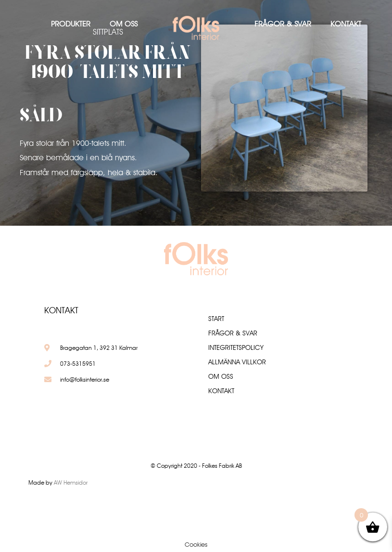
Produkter (71, 24)
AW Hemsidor (71, 482)
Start (216, 319)
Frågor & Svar (283, 24)
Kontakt (346, 24)
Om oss (124, 24)
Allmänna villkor (237, 362)
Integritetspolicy (236, 347)
